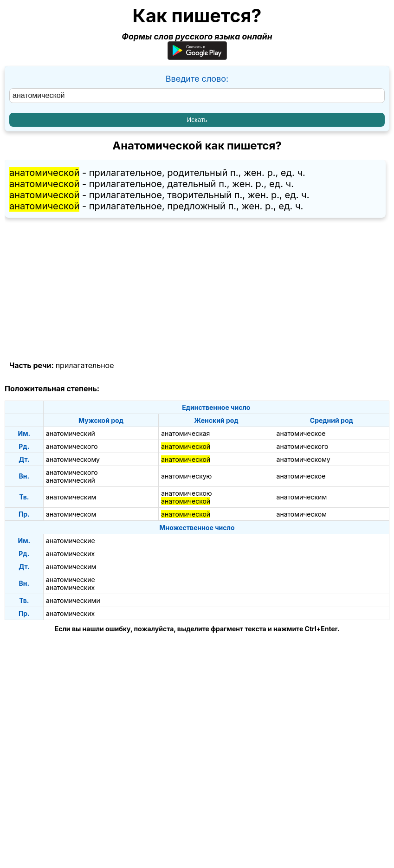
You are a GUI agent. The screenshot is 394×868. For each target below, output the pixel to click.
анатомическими (73, 600)
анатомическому (73, 459)
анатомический (71, 433)
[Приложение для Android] (197, 57)
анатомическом (71, 514)
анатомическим (71, 497)
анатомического (72, 446)
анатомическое (301, 433)
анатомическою (186, 493)
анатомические (71, 541)
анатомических (70, 554)
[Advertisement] (197, 290)
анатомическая (185, 433)
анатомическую (186, 476)
